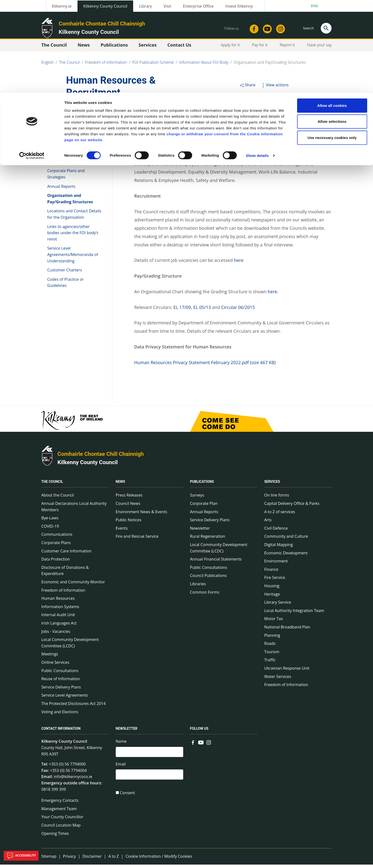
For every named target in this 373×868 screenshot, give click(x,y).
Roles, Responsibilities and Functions (71, 146)
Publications (202, 485)
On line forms (277, 498)
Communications (57, 538)
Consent (128, 798)
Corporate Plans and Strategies (66, 177)
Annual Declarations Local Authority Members (74, 510)
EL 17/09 (182, 311)
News (121, 485)
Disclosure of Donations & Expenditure (65, 574)
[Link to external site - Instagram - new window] (209, 745)
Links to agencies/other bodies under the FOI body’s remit (73, 236)
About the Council (58, 498)
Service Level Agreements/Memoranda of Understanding (73, 258)
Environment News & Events (141, 515)
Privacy (70, 860)
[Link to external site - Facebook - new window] (193, 745)
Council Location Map (61, 829)
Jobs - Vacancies (56, 635)
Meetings (50, 657)
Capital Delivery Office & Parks (292, 507)
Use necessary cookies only (332, 45)
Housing (272, 589)
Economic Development (286, 556)
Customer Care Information (67, 554)
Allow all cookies (332, 13)
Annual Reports (61, 190)
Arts (268, 523)
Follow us (199, 732)
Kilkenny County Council (88, 466)
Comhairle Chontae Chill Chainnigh (101, 457)
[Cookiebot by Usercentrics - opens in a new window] (32, 63)
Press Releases (129, 498)
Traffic (270, 663)
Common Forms (205, 595)
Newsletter (200, 532)
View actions (274, 88)
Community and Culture (286, 540)
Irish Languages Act (59, 626)
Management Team (59, 812)
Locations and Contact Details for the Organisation (74, 217)
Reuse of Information (61, 682)
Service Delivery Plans (61, 690)
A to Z (114, 860)
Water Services (278, 680)
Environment (276, 564)
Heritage (272, 597)
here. (273, 295)
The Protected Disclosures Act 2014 (74, 707)
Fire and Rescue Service (137, 540)
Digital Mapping (279, 548)
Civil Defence (276, 532)
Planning (272, 638)
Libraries (198, 587)
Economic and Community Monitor (73, 585)
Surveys (197, 498)
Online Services (55, 666)
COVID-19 (50, 530)
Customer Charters (65, 273)
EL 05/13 (202, 311)
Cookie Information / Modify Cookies (159, 860)
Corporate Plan (204, 507)
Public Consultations (60, 674)
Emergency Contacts (60, 804)
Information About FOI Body (73, 120)
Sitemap (49, 860)
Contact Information (61, 732)
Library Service (278, 606)
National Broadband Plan (287, 630)
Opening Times (55, 837)
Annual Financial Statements (216, 562)
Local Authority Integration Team (294, 614)
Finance (271, 573)
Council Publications (208, 579)
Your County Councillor (63, 820)
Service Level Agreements (65, 699)
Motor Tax (274, 622)
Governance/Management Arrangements (71, 162)
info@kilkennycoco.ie (73, 780)
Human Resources (58, 602)
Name (121, 745)
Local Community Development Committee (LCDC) (70, 646)
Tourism (272, 655)
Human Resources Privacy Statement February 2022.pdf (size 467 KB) (205, 366)
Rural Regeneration (208, 540)
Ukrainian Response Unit (287, 672)
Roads (270, 647)
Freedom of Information (63, 593)
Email (121, 768)
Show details (257, 63)
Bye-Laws (50, 521)
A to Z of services (280, 515)
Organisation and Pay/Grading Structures (70, 202)
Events (122, 532)
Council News (128, 507)
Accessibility (21, 856)
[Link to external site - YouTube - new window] (201, 745)
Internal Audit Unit (58, 618)
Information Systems (60, 610)
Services (272, 485)
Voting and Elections (60, 715)
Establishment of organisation (75, 134)
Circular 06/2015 (238, 311)
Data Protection (56, 562)
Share (247, 88)
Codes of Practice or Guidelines (66, 286)
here (239, 264)
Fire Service (275, 581)
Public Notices (129, 523)
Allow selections (332, 29)
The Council (52, 485)
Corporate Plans (56, 546)
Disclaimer (92, 860)
